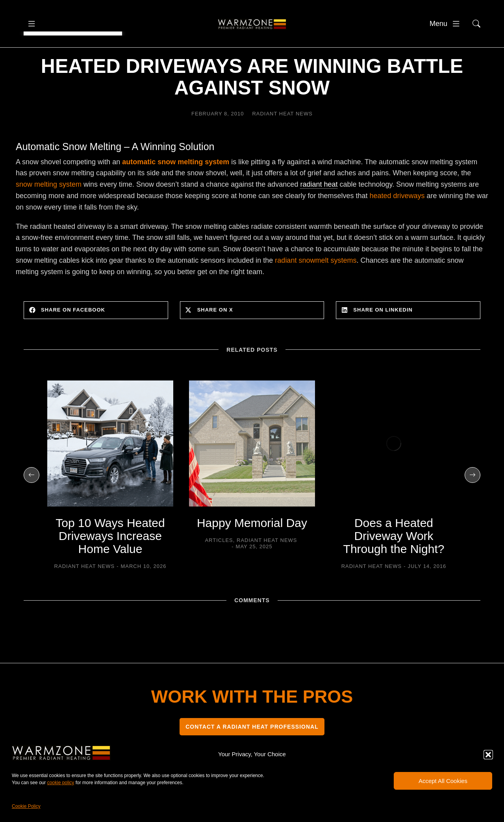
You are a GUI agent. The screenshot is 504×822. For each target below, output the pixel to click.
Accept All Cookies (443, 781)
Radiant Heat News (282, 137)
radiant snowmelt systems (316, 284)
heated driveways (397, 219)
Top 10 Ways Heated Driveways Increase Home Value (110, 559)
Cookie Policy (26, 806)
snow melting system (49, 208)
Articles (219, 564)
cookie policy (61, 783)
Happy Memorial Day (252, 546)
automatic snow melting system (176, 186)
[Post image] (110, 467)
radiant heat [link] (319, 208)
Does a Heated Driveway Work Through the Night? (394, 559)
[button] (488, 755)
